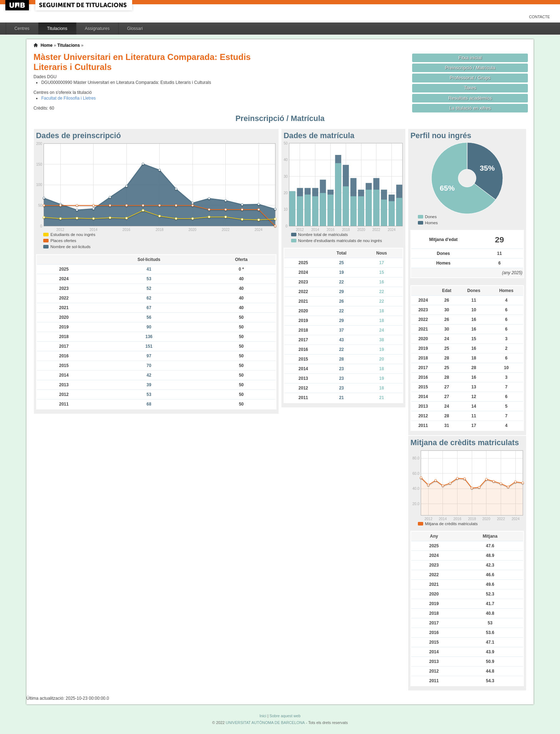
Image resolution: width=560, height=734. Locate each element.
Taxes (470, 88)
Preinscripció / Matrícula (470, 68)
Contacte (539, 17)
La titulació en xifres (470, 108)
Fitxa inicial (470, 58)
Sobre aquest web (285, 716)
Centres (22, 29)
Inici (263, 716)
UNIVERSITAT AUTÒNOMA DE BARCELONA (265, 723)
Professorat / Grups (470, 78)
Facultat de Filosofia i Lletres (68, 98)
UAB (18, 5)
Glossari (135, 29)
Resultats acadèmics (470, 98)
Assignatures (97, 29)
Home (47, 45)
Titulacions (57, 29)
